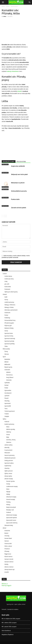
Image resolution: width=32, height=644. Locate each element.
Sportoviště (8, 406)
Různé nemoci (14, 6)
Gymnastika (8, 390)
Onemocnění (8, 544)
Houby (8, 484)
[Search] (30, 2)
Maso (8, 427)
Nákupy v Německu (10, 305)
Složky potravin (9, 460)
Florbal (6, 385)
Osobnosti (7, 313)
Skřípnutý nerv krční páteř (19, 174)
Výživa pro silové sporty (11, 292)
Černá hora (9, 375)
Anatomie (7, 531)
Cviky (6, 281)
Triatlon (7, 414)
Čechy (6, 351)
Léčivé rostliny (8, 445)
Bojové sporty (8, 367)
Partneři (4, 609)
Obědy (8, 494)
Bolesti (6, 533)
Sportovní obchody (10, 338)
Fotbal (6, 388)
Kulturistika (8, 287)
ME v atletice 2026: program (9, 623)
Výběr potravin (9, 471)
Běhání (6, 362)
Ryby (8, 437)
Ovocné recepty (11, 499)
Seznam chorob (9, 559)
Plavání (7, 398)
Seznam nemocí (9, 562)
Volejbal (7, 416)
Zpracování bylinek (12, 518)
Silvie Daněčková (6, 631)
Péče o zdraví (8, 546)
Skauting (7, 401)
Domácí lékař (8, 538)
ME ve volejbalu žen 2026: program (11, 619)
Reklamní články (9, 328)
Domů (3, 6)
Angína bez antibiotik (18, 166)
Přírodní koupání (9, 323)
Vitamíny (7, 468)
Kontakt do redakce (13, 609)
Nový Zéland (10, 377)
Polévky (8, 502)
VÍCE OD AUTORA (21, 162)
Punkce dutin (15, 199)
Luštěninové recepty (12, 486)
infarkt (19, 91)
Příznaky (7, 551)
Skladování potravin (10, 458)
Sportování (8, 403)
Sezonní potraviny (9, 455)
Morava (7, 354)
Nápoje (8, 492)
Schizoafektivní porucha (19, 191)
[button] (3, 2)
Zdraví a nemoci (9, 567)
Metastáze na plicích (18, 183)
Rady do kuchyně (11, 507)
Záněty (6, 564)
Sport (4, 357)
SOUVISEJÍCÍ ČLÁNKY (9, 162)
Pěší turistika (6, 349)
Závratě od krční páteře (19, 208)
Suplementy (8, 466)
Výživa (4, 419)
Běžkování (7, 364)
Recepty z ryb (10, 510)
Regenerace (8, 554)
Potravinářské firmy (10, 320)
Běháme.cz (5, 584)
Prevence (7, 549)
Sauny (6, 331)
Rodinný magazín (6, 585)
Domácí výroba (10, 481)
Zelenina (9, 442)
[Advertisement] (16, 31)
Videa (6, 346)
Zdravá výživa (8, 476)
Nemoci (7, 541)
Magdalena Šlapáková (8, 635)
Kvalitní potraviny (9, 424)
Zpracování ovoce (11, 520)
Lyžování (7, 396)
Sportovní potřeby (10, 344)
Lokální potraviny (9, 302)
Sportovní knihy (9, 336)
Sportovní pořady (9, 341)
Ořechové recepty (11, 497)
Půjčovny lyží (8, 326)
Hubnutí (7, 422)
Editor (5, 16)
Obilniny (9, 432)
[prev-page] (3, 216)
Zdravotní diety (9, 525)
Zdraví (8, 6)
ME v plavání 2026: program (9, 627)
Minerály (7, 447)
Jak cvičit (7, 284)
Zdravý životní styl (9, 569)
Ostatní (5, 294)
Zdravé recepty (9, 479)
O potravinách (8, 450)
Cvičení (5, 274)
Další (6, 297)
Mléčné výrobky (11, 429)
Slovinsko (9, 380)
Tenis (6, 409)
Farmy (6, 300)
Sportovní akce (9, 333)
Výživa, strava (8, 473)
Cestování (7, 370)
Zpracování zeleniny (12, 523)
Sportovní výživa (9, 463)
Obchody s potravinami (11, 310)
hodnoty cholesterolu (13, 71)
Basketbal (7, 359)
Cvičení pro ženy (9, 279)
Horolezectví (8, 393)
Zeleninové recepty (12, 515)
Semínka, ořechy (11, 440)
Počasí (6, 315)
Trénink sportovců (10, 411)
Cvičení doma (8, 276)
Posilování (7, 289)
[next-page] (6, 216)
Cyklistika (7, 383)
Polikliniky (7, 318)
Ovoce (8, 435)
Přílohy (8, 505)
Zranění (7, 572)
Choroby (7, 536)
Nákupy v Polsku (9, 307)
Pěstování (7, 453)
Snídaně (9, 512)
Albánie (8, 372)
